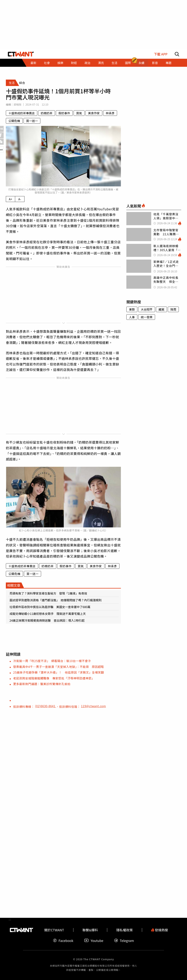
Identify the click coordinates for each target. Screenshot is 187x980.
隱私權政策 (125, 930)
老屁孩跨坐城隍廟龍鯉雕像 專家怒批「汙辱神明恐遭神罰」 (54, 678)
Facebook (63, 940)
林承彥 (110, 113)
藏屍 (161, 309)
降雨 (173, 309)
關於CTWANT (54, 930)
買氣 (79, 113)
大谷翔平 (147, 309)
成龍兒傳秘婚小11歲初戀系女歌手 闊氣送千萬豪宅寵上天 (48, 614)
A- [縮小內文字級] (20, 199)
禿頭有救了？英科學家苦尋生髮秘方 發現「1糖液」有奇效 (48, 593)
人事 (132, 317)
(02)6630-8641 (46, 706)
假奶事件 (64, 113)
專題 (168, 63)
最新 (33, 63)
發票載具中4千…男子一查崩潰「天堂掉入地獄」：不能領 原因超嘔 (58, 667)
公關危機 (14, 121)
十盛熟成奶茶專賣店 (22, 113)
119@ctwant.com (93, 706)
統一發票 (147, 317)
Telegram (124, 940)
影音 (155, 63)
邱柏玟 (18, 104)
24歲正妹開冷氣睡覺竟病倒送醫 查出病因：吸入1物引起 (47, 620)
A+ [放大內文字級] (11, 199)
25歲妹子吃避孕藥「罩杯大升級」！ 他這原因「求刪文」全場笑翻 (59, 672)
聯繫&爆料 (90, 930)
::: (10, 68)
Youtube (94, 940)
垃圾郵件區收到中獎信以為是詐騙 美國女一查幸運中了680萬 (50, 607)
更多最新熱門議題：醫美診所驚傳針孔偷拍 (42, 684)
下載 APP (161, 54)
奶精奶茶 (47, 113)
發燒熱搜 (160, 930)
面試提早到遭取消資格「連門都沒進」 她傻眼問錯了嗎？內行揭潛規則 (56, 600)
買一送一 (32, 121)
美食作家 (94, 113)
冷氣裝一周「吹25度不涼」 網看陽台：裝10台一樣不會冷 (52, 661)
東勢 (132, 309)
